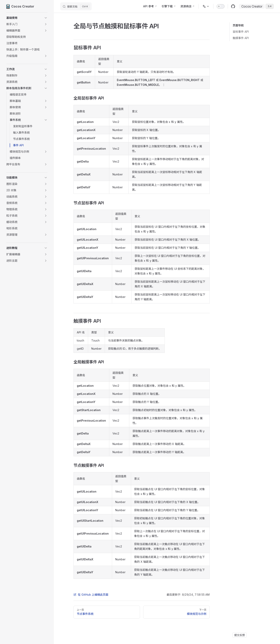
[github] (233, 6)
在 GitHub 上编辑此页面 (91, 595)
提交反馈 (240, 635)
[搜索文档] (76, 6)
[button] (27, 18)
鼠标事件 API (241, 32)
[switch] (221, 6)
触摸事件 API (241, 38)
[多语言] (206, 6)
